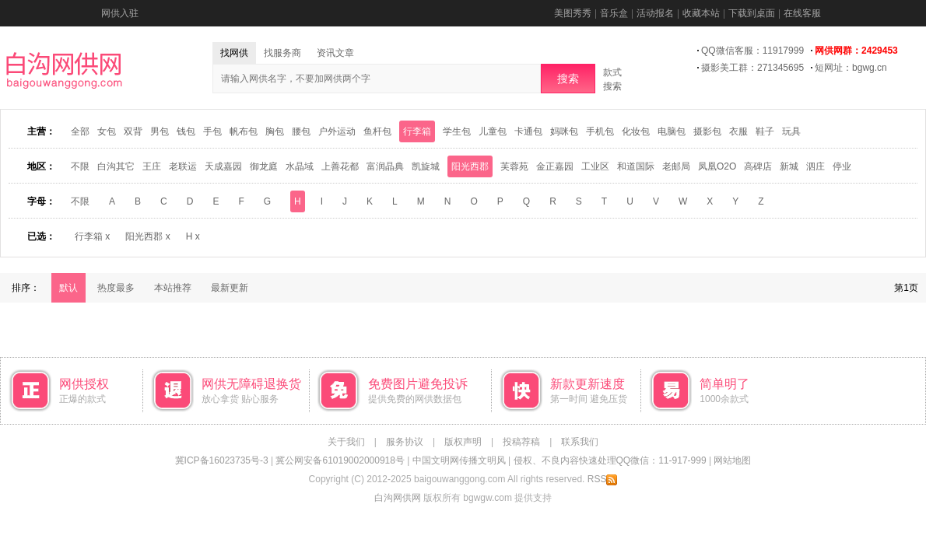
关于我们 (346, 442)
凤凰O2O (717, 166)
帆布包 (244, 131)
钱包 (186, 131)
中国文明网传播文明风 (459, 460)
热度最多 (116, 288)
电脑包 (672, 131)
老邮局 (676, 166)
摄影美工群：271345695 (752, 68)
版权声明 (463, 442)
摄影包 (707, 131)
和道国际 (636, 166)
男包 (160, 131)
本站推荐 (173, 288)
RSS (603, 479)
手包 (212, 131)
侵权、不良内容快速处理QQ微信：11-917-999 (610, 460)
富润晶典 (385, 166)
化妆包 (636, 131)
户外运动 (337, 131)
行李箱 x (92, 236)
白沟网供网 (398, 498)
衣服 (738, 131)
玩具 (791, 131)
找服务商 (282, 53)
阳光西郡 (470, 166)
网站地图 (732, 460)
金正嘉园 (555, 166)
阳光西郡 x (147, 236)
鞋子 (765, 131)
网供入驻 (120, 13)
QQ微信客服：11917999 (752, 51)
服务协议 (405, 442)
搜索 (568, 79)
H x (193, 236)
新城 (789, 166)
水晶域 (300, 166)
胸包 (275, 131)
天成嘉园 (223, 166)
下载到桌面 (752, 13)
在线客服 (802, 13)
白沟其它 (116, 166)
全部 (80, 131)
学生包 (457, 131)
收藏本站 (701, 13)
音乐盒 (614, 13)
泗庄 (816, 166)
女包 (107, 131)
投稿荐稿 (521, 442)
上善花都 (340, 166)
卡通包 (528, 131)
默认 (68, 288)
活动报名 (655, 13)
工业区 (595, 166)
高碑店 (758, 166)
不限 (80, 166)
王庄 (152, 166)
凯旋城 (426, 166)
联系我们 (580, 442)
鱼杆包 (377, 131)
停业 (842, 166)
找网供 (234, 53)
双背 (133, 131)
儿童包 (493, 131)
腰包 (301, 131)
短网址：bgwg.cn (851, 68)
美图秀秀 (573, 13)
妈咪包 (564, 131)
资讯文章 (335, 53)
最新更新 (230, 288)
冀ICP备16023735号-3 (222, 460)
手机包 (600, 131)
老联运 (183, 166)
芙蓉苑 (514, 166)
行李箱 (417, 131)
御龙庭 (264, 166)
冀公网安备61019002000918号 (340, 460)
